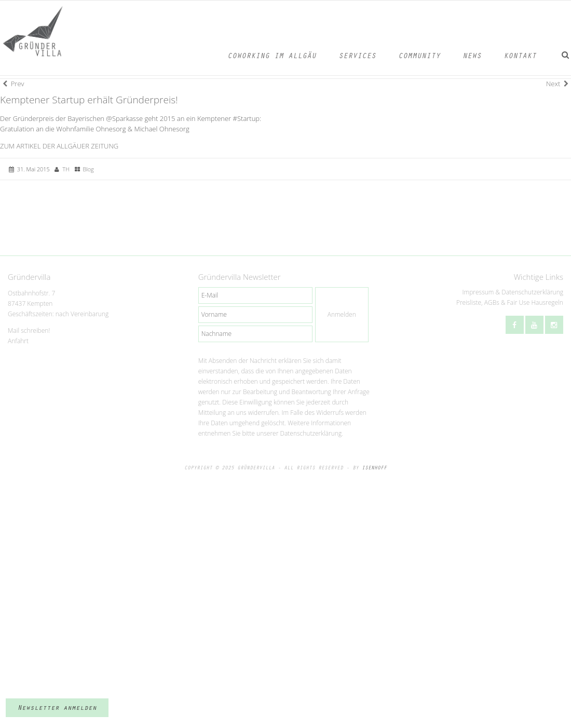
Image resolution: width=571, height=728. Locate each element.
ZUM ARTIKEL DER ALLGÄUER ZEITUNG (59, 146)
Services (357, 57)
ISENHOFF (374, 468)
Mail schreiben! (29, 331)
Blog (88, 169)
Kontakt (520, 57)
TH (66, 169)
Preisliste (469, 302)
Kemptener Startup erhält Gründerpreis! (89, 100)
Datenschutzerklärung (532, 292)
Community (419, 57)
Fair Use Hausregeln (535, 302)
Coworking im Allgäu (272, 57)
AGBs (492, 302)
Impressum (478, 292)
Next (557, 84)
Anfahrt (18, 341)
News (472, 57)
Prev (13, 84)
